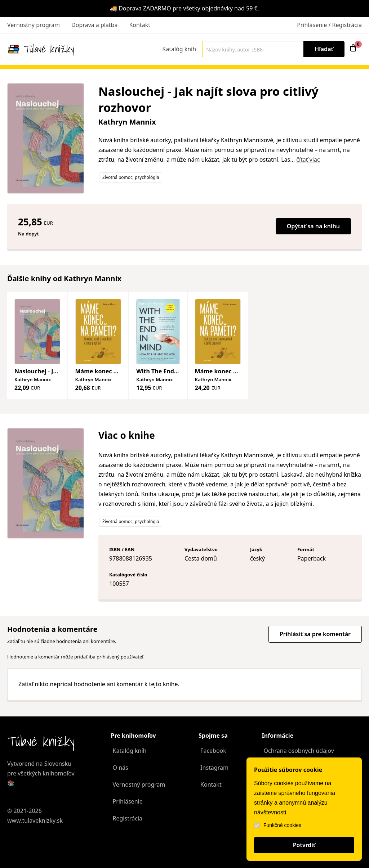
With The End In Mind (167, 371)
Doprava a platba (94, 25)
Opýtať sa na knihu (313, 226)
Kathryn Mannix (127, 122)
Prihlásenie (128, 801)
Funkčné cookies (278, 825)
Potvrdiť (304, 845)
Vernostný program (34, 25)
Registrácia (128, 818)
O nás (121, 768)
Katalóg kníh (179, 49)
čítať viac (308, 159)
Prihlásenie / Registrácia (329, 25)
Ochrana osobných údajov (299, 751)
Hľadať (324, 49)
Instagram (214, 768)
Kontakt (140, 25)
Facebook (213, 751)
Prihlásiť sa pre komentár (315, 634)
